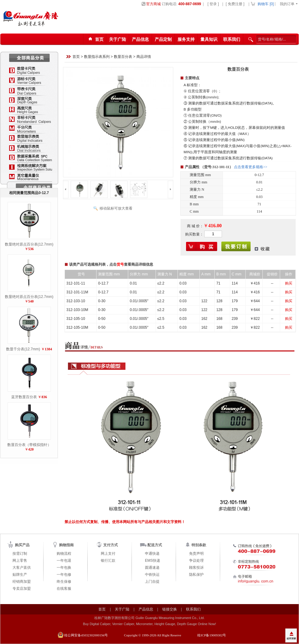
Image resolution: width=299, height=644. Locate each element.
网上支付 (108, 554)
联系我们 (232, 39)
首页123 (95, 39)
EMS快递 (153, 561)
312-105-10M (77, 327)
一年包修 (64, 575)
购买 (289, 283)
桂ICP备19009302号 (212, 635)
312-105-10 (76, 319)
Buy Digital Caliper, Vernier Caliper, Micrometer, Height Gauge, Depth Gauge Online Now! (149, 624)
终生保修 (64, 582)
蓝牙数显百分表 (24, 397)
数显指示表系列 (97, 57)
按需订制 (20, 554)
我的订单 (287, 4)
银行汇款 (108, 561)
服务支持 (186, 39)
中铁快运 (152, 575)
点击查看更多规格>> (251, 167)
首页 (76, 57)
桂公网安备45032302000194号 (86, 635)
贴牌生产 (20, 575)
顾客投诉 (196, 568)
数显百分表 (123, 57)
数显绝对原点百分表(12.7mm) (29, 244)
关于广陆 (118, 39)
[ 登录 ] (213, 4)
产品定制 (163, 39)
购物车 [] (266, 4)
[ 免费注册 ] (235, 4)
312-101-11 (76, 283)
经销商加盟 (22, 582)
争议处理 (196, 561)
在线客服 (64, 589)
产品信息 (140, 39)
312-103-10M (77, 310)
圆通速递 (152, 568)
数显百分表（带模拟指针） (29, 445)
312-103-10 (76, 301)
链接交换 (170, 609)
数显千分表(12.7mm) (23, 349)
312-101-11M (77, 292)
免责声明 (196, 554)
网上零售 (20, 561)
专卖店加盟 (22, 589)
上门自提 (152, 582)
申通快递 (152, 554)
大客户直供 (22, 568)
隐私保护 (196, 575)
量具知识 (209, 39)
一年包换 (64, 568)
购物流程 (64, 554)
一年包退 (64, 561)
